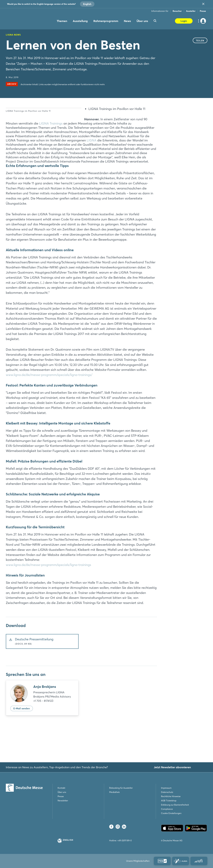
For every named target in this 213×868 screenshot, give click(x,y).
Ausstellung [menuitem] (80, 21)
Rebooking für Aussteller (121, 788)
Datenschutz (167, 792)
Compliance (167, 809)
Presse (203, 11)
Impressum (166, 788)
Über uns (62, 792)
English (87, 4)
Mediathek (114, 792)
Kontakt (61, 788)
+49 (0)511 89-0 (124, 840)
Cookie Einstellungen (171, 813)
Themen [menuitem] (62, 21)
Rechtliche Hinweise (171, 796)
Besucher (177, 11)
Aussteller (191, 11)
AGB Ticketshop (169, 801)
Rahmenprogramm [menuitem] (106, 21)
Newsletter (63, 801)
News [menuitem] (127, 21)
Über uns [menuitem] (142, 21)
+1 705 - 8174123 (43, 730)
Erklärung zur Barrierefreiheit (175, 805)
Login (184, 21)
